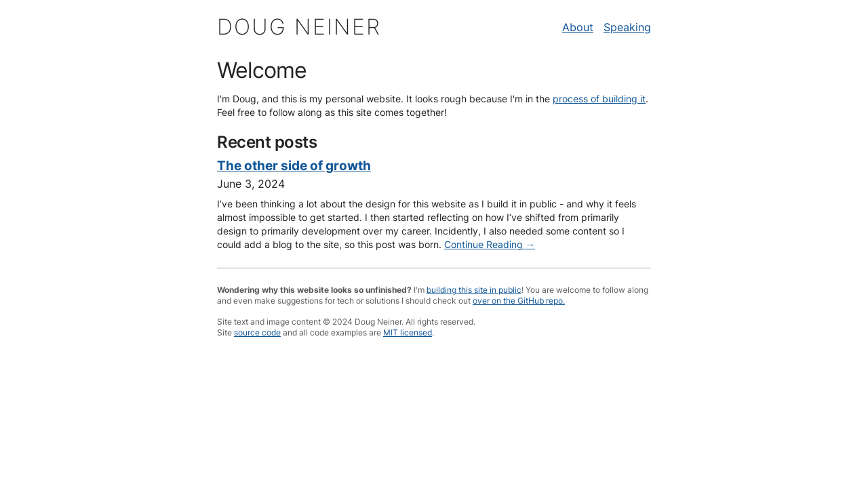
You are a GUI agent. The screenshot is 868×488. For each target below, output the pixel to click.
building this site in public (474, 290)
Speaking (627, 27)
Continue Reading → (490, 244)
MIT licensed (408, 332)
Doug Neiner (299, 27)
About (578, 27)
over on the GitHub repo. (519, 301)
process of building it (599, 99)
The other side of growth (294, 166)
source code (257, 332)
